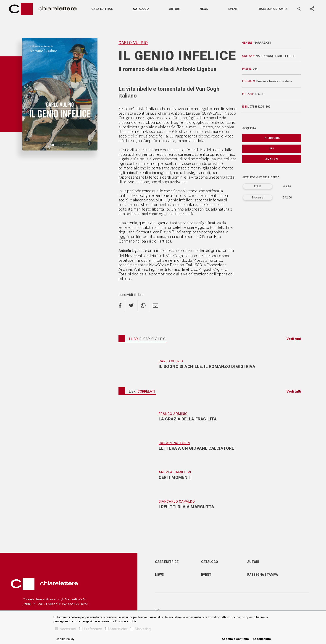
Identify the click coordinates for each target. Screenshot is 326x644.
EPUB (258, 186)
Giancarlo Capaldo (177, 501)
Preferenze (91, 629)
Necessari (66, 629)
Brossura (258, 197)
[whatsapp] (143, 306)
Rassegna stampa (273, 9)
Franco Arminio (173, 414)
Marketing (140, 629)
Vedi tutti (294, 339)
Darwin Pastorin (174, 443)
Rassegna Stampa (263, 575)
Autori (174, 9)
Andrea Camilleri (175, 472)
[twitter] (131, 306)
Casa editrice (102, 9)
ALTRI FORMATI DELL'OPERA (261, 177)
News (204, 9)
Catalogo (141, 9)
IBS (272, 149)
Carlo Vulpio (133, 43)
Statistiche (116, 629)
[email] (155, 306)
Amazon (272, 159)
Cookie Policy (65, 639)
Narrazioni (262, 43)
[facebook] (122, 306)
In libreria (272, 138)
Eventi (233, 9)
